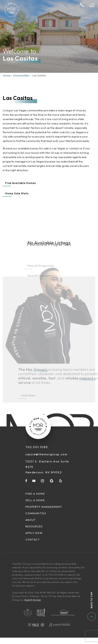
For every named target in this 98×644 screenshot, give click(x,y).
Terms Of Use (48, 596)
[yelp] (61, 481)
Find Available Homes (21, 183)
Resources (34, 526)
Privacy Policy (20, 596)
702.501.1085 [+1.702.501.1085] (37, 447)
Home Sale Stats (17, 193)
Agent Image (33, 600)
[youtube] (34, 481)
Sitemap (35, 596)
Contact (33, 540)
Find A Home (35, 494)
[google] (52, 481)
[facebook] (26, 481)
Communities (36, 513)
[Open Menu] (92, 5)
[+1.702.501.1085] (82, 5)
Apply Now (34, 533)
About (31, 520)
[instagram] (43, 481)
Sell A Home (35, 500)
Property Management (44, 507)
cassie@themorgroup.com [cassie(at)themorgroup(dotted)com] (47, 454)
